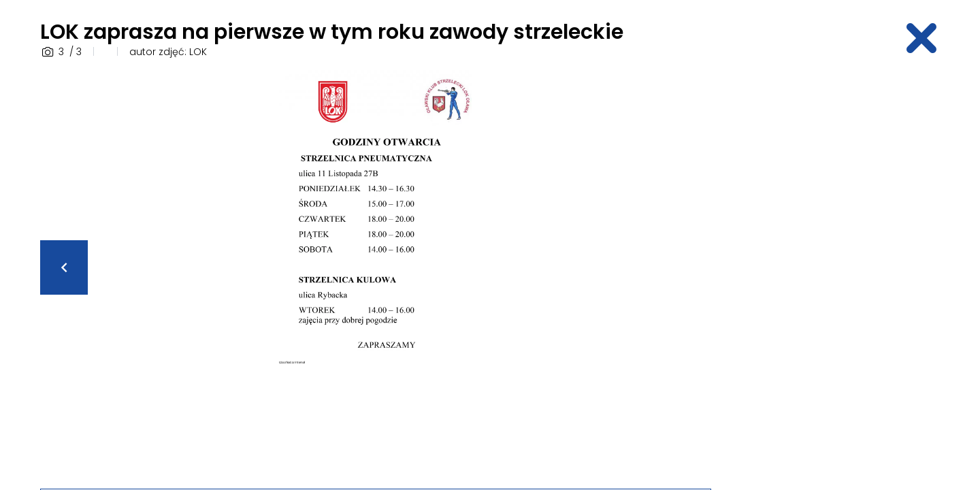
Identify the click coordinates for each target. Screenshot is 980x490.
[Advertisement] (834, 274)
